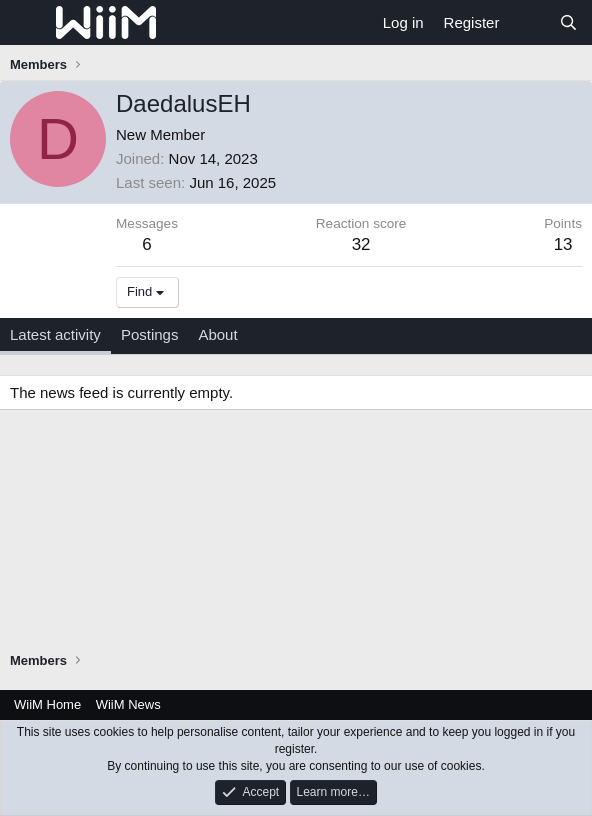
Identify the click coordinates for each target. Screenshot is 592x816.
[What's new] (528, 22)
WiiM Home (47, 704)
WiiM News (128, 704)
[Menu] (27, 23)
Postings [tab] (150, 334)
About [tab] (217, 334)
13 (563, 244)
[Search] (568, 22)
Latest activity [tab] (55, 334)
